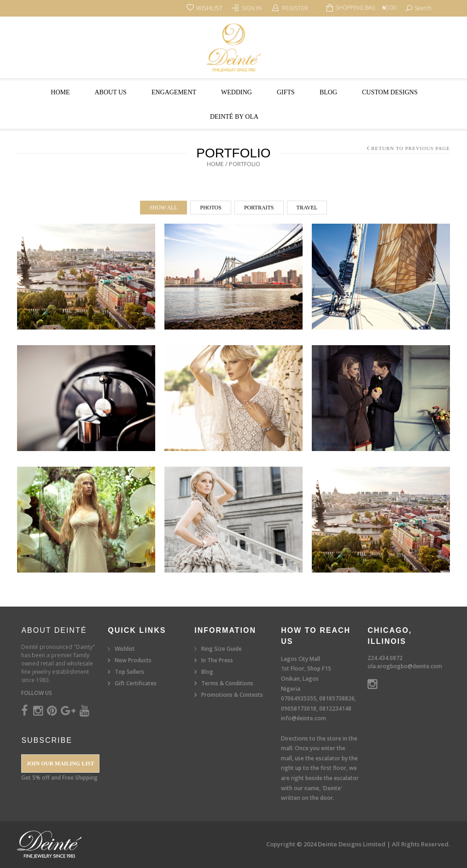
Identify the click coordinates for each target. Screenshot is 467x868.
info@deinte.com (304, 718)
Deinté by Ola (234, 117)
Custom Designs (390, 92)
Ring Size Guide (222, 649)
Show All (164, 208)
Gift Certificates (136, 683)
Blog (328, 92)
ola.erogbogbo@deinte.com (405, 666)
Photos (210, 208)
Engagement (174, 92)
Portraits (259, 208)
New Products (133, 660)
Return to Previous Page (411, 148)
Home (60, 92)
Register (295, 8)
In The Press (217, 660)
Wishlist (125, 649)
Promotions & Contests (232, 695)
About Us (111, 92)
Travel (307, 208)
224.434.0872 (385, 658)
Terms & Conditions (227, 683)
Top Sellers (129, 672)
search (423, 8)
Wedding (236, 92)
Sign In (252, 8)
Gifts (286, 92)
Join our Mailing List (60, 764)
